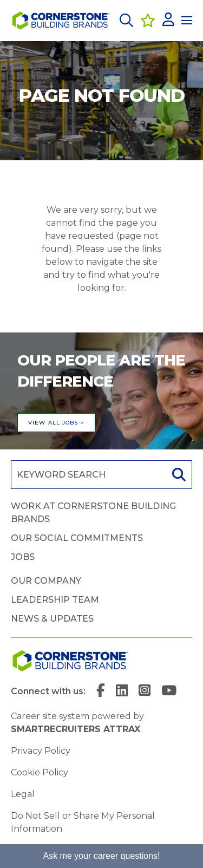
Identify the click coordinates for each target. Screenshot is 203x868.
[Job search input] (87, 475)
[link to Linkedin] (122, 691)
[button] (126, 20)
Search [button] (178, 475)
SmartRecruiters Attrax (76, 729)
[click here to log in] (168, 20)
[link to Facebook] (101, 691)
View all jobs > (56, 423)
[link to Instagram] (145, 691)
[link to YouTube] (169, 691)
